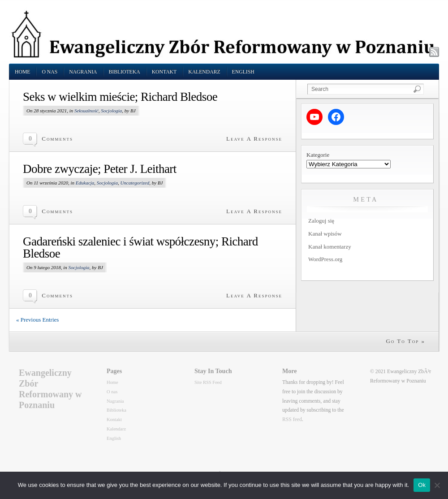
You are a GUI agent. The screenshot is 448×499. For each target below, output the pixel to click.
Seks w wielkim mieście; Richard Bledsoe (120, 97)
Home (22, 72)
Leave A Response (254, 139)
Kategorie (318, 155)
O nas (50, 72)
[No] (437, 485)
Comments (57, 139)
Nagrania (83, 72)
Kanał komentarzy (330, 247)
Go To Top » (405, 341)
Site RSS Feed (208, 382)
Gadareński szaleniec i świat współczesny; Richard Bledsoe (140, 247)
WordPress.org (325, 259)
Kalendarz (204, 72)
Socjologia (111, 111)
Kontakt (164, 72)
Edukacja (85, 183)
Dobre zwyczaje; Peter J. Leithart (100, 169)
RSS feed (292, 419)
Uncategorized (135, 183)
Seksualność (86, 111)
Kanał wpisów (325, 234)
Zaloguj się (321, 221)
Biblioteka (125, 72)
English (243, 72)
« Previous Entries (37, 320)
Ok (422, 485)
